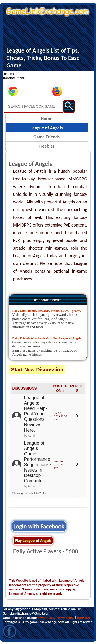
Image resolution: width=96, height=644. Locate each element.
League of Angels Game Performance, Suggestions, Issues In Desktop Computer (38, 462)
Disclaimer (84, 618)
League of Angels (46, 128)
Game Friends (47, 137)
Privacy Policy (46, 618)
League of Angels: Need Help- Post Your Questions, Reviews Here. (35, 414)
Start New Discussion (37, 370)
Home (47, 119)
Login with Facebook (39, 526)
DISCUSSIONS (24, 388)
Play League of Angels (33, 541)
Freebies (47, 146)
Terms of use (66, 618)
